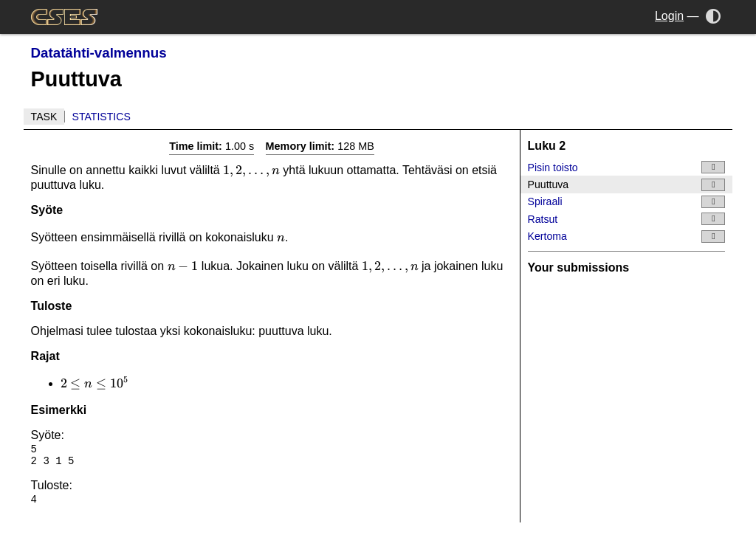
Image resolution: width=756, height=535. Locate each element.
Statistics (102, 117)
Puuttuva (627, 185)
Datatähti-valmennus (99, 53)
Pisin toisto (627, 167)
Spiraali (627, 202)
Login (669, 16)
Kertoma (627, 237)
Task (44, 117)
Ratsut (627, 219)
